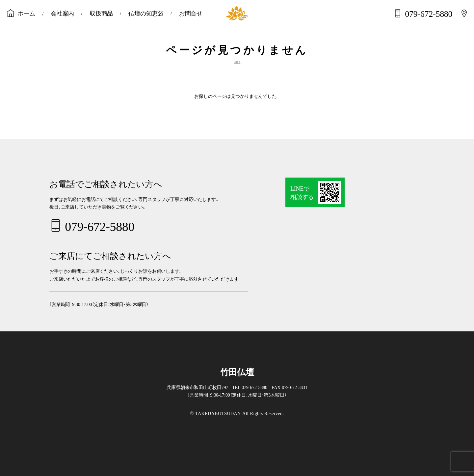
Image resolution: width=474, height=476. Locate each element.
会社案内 (62, 13)
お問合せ (191, 13)
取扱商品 (101, 13)
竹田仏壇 (237, 372)
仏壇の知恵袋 (146, 13)
